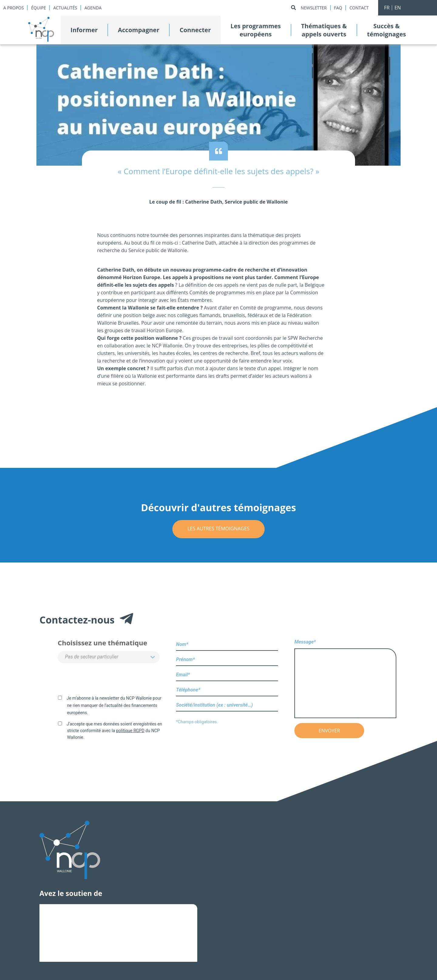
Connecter (195, 30)
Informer (84, 30)
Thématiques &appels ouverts (324, 30)
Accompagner (139, 30)
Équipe (38, 8)
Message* (345, 679)
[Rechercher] (293, 8)
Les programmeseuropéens (256, 30)
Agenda (93, 8)
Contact (359, 8)
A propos (14, 8)
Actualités (65, 8)
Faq (338, 8)
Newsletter (314, 8)
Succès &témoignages (386, 30)
